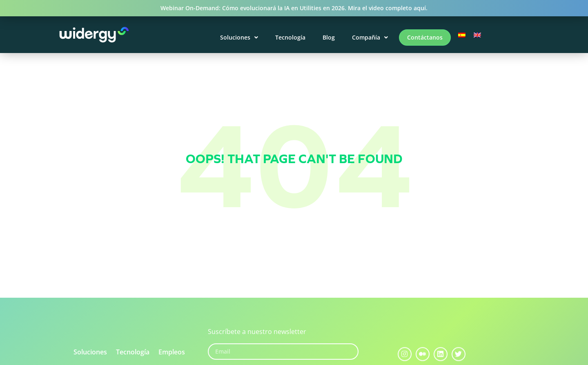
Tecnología (290, 37)
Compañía (370, 37)
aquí (420, 8)
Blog (329, 37)
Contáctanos (425, 37)
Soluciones (239, 37)
